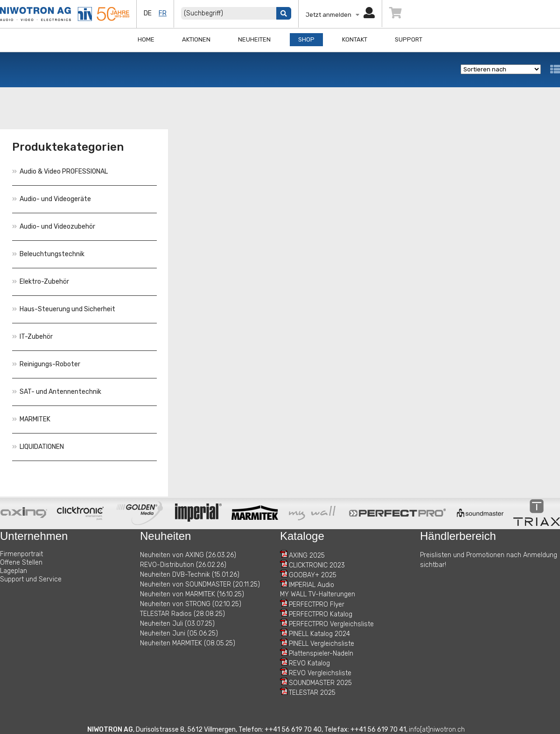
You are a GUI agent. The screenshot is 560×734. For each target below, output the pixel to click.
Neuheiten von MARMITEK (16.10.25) (192, 594)
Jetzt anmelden (340, 15)
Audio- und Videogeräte (52, 199)
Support (409, 39)
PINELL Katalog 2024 (319, 634)
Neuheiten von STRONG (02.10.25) (191, 604)
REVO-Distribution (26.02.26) (183, 565)
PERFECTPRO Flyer (317, 605)
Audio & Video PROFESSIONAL (60, 171)
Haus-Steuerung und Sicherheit (64, 309)
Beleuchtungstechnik (48, 254)
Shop (306, 39)
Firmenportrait (21, 554)
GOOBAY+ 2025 (313, 575)
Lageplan (14, 571)
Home (146, 39)
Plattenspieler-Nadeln (321, 654)
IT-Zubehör (32, 337)
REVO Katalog (309, 663)
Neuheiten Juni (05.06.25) (179, 633)
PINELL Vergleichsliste (322, 644)
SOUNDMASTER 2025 (320, 683)
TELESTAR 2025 (312, 693)
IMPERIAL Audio (311, 585)
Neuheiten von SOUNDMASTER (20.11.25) (200, 584)
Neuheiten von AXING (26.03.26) (188, 555)
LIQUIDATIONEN (38, 447)
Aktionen (196, 39)
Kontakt (355, 39)
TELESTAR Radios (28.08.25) (182, 614)
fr (163, 13)
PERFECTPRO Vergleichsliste (331, 624)
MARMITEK (31, 419)
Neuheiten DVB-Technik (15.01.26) (190, 575)
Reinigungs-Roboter (46, 364)
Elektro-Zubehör (41, 282)
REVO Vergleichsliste (320, 673)
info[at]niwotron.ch (437, 730)
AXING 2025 (307, 556)
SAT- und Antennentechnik (57, 392)
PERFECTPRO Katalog (321, 614)
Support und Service (31, 579)
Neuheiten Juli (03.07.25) (177, 624)
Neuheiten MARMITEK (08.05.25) (188, 643)
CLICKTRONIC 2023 (317, 565)
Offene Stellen (21, 563)
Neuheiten (254, 39)
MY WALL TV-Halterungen (318, 594)
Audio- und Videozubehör (54, 227)
